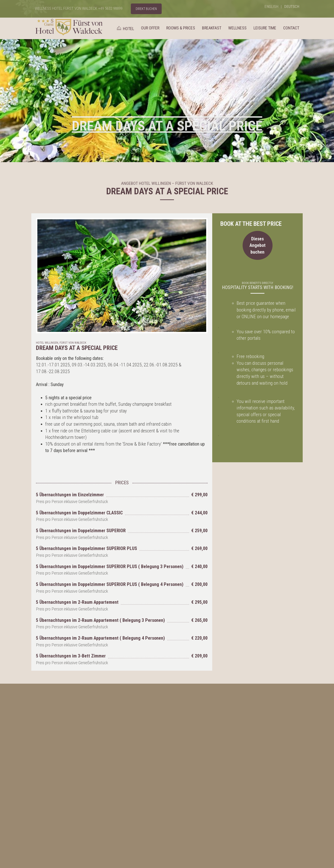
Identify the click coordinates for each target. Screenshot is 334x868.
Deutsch (292, 6)
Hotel (125, 28)
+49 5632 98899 (110, 8)
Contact (291, 28)
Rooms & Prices (181, 28)
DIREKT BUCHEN (146, 9)
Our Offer (150, 28)
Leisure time (265, 28)
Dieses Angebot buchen (258, 245)
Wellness (237, 28)
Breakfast (212, 28)
